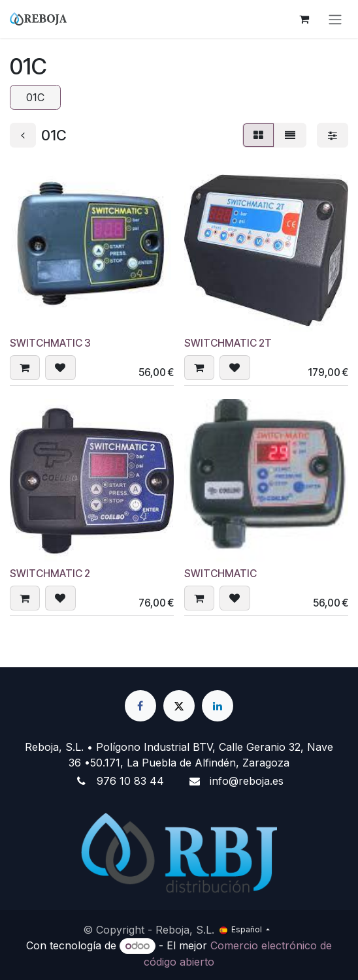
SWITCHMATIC (220, 573)
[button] (25, 367)
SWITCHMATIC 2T (228, 343)
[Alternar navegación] (335, 19)
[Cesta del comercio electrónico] (304, 19)
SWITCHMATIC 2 (50, 573)
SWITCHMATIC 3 (50, 343)
